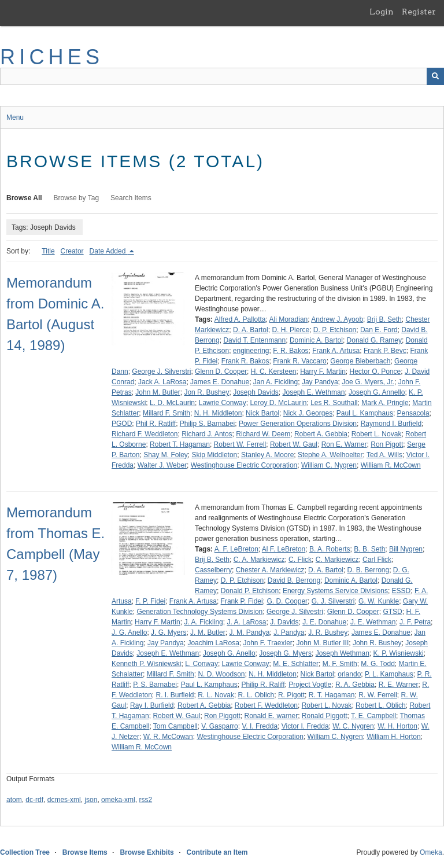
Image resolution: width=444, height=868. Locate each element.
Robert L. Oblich (381, 705)
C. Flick (300, 560)
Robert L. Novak (377, 434)
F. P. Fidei (150, 601)
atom (14, 800)
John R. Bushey (377, 643)
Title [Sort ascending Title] (48, 251)
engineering (251, 351)
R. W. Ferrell (378, 695)
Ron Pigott (387, 444)
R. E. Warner (399, 685)
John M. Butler (158, 392)
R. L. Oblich (256, 695)
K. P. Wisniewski (399, 653)
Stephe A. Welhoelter (330, 455)
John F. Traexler (267, 643)
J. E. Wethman (373, 622)
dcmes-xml (64, 800)
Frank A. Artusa (336, 351)
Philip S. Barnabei (207, 424)
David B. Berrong (294, 580)
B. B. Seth (369, 549)
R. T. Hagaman (332, 695)
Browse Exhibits (147, 852)
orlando (349, 674)
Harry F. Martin (323, 372)
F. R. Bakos (291, 351)
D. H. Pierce (291, 330)
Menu (15, 117)
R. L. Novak (216, 695)
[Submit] (435, 76)
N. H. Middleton (218, 413)
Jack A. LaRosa (162, 382)
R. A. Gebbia (355, 685)
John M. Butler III (323, 643)
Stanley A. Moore (267, 455)
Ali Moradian (289, 319)
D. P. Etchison (335, 330)
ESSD (402, 591)
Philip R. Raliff (263, 685)
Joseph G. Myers (285, 653)
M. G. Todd (378, 664)
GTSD (392, 612)
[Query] (222, 76)
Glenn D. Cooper (221, 372)
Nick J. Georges (308, 413)
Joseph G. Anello (229, 653)
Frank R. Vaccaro (299, 361)
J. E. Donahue (324, 622)
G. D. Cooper (287, 601)
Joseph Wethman (343, 653)
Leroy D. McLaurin (278, 403)
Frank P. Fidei (242, 601)
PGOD (122, 424)
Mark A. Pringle (385, 403)
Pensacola (413, 413)
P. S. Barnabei (155, 685)
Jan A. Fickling (275, 382)
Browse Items (85, 852)
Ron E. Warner (344, 444)
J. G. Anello (129, 632)
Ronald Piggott (325, 716)
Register (419, 12)
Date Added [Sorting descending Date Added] (109, 251)
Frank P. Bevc (385, 351)
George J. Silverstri (161, 372)
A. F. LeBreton (236, 549)
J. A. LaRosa (246, 622)
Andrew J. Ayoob (337, 319)
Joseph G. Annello (377, 392)
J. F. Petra (415, 622)
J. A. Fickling (203, 622)
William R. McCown (391, 465)
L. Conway (201, 664)
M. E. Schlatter (296, 664)
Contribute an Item (217, 852)
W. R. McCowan (168, 737)
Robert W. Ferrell (240, 444)
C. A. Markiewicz (259, 560)
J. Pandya (289, 632)
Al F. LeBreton (284, 549)
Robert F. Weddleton (266, 705)
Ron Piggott (222, 716)
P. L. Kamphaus (389, 674)
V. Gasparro (220, 726)
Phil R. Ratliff (156, 424)
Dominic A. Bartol (316, 340)
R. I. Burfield (175, 695)
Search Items (131, 198)
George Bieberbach (360, 361)
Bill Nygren (406, 549)
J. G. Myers (169, 632)
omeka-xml (118, 800)
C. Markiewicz (337, 560)
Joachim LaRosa (213, 643)
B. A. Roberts (330, 549)
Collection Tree (25, 852)
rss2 (145, 800)
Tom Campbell (175, 726)
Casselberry (213, 570)
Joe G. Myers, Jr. (368, 382)
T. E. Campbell (373, 716)
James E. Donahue (220, 382)
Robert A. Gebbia (321, 434)
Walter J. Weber (162, 465)
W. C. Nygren (353, 726)
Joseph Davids (256, 392)
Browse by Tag (77, 198)
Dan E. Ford (379, 330)
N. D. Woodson (221, 674)
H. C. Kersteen (274, 372)
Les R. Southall (334, 403)
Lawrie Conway (223, 403)
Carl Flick (377, 560)
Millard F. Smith (166, 413)
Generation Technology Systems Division (199, 612)
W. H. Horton (397, 726)
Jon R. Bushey (206, 392)
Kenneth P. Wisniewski (147, 664)
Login (382, 12)
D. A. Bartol (251, 330)
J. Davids (284, 622)
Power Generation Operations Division (298, 424)
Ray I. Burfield (152, 705)
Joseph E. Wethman (314, 392)
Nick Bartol (262, 413)
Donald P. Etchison (250, 591)
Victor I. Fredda (305, 726)
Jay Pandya (320, 382)
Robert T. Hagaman (180, 444)
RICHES (52, 57)
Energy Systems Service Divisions (335, 591)
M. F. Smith (340, 664)
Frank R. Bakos (245, 361)
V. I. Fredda (260, 726)
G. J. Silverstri (333, 601)
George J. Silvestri (295, 612)
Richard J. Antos (207, 434)
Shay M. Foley (166, 455)
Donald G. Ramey (374, 340)
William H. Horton (393, 737)
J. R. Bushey (328, 632)
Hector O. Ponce (375, 372)
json (91, 800)
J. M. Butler (208, 632)
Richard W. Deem (263, 434)
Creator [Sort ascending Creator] (72, 251)
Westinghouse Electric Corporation (244, 465)
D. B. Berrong (368, 570)
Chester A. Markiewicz (270, 570)
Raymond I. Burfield (391, 424)
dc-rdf (34, 800)
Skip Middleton (215, 455)
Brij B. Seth (384, 319)
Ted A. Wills (384, 455)
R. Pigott (291, 695)
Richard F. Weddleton (145, 434)
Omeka (431, 852)
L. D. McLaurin (172, 403)
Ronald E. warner (271, 716)
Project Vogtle (310, 685)
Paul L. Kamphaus (365, 413)
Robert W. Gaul (294, 444)
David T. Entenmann (254, 340)
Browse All (24, 198)
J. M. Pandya (249, 632)
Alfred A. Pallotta (240, 319)
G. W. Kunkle (379, 601)
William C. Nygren (329, 465)
